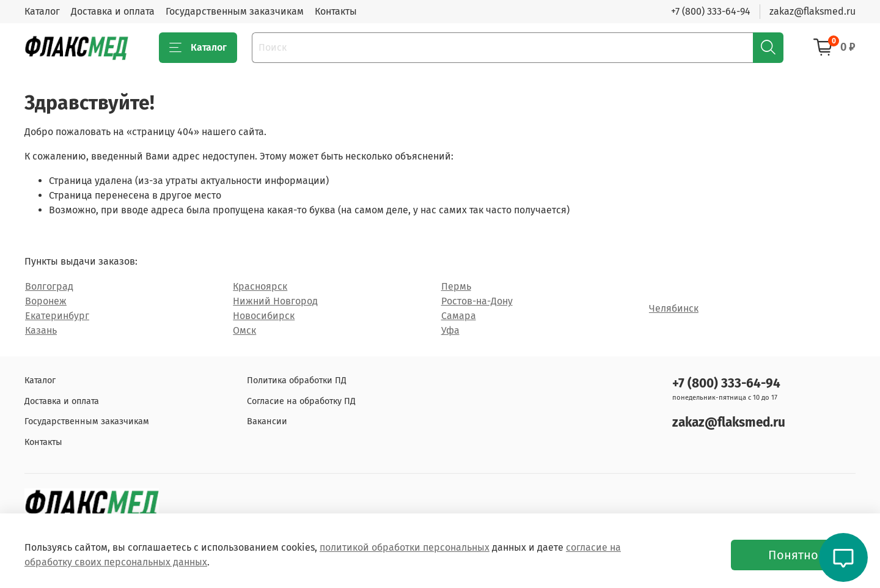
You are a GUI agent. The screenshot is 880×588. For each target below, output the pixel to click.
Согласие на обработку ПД (301, 401)
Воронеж (46, 301)
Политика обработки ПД (297, 380)
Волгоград (49, 286)
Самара (459, 316)
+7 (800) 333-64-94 (711, 11)
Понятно (793, 555)
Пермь (456, 286)
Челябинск (674, 308)
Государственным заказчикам (235, 11)
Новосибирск (264, 316)
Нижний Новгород (275, 301)
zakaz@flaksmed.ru (812, 11)
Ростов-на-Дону (477, 301)
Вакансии (267, 421)
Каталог (42, 11)
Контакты (336, 11)
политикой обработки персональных (405, 547)
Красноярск (260, 286)
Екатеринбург (57, 316)
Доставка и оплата (113, 11)
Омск (244, 330)
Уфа (450, 330)
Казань (41, 330)
